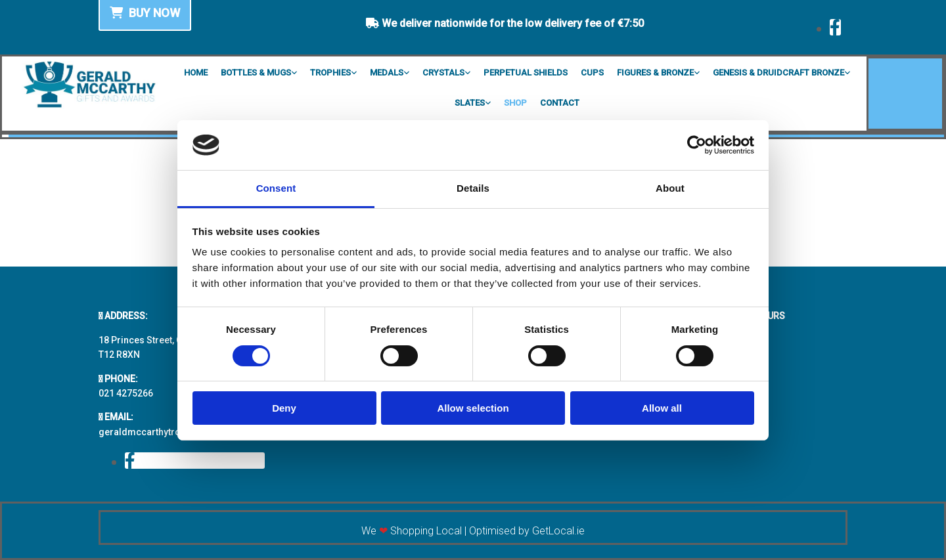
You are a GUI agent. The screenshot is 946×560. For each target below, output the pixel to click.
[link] (259, 72)
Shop (515, 103)
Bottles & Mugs (256, 73)
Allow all (662, 408)
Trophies (330, 73)
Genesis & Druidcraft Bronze (778, 73)
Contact (560, 103)
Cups (592, 73)
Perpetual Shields (526, 73)
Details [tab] (473, 188)
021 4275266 (126, 393)
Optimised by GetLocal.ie (527, 531)
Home (196, 73)
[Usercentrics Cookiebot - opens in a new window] (697, 145)
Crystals (443, 73)
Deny (284, 408)
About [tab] (670, 188)
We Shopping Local (412, 531)
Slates (470, 103)
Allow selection (473, 408)
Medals (387, 73)
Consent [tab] (276, 188)
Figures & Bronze (655, 73)
